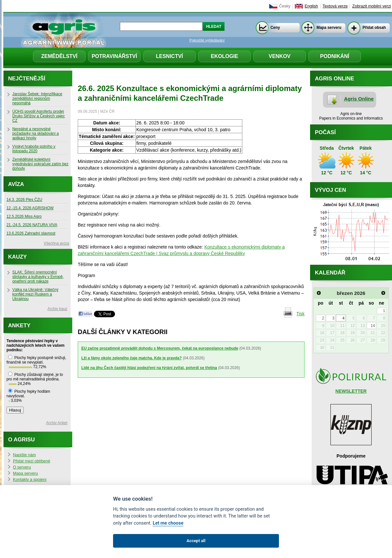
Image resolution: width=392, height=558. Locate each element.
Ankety (19, 325)
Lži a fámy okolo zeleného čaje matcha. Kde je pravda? (132, 358)
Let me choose (168, 523)
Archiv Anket (57, 423)
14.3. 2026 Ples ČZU (24, 200)
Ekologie (225, 56)
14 (373, 326)
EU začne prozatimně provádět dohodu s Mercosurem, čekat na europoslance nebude (160, 348)
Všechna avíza (56, 243)
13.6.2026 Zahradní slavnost (31, 233)
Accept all (196, 541)
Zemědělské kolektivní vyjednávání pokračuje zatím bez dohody (40, 164)
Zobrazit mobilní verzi (372, 6)
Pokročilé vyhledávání (207, 40)
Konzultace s (218, 247)
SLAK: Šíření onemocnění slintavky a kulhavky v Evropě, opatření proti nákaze (38, 277)
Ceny (275, 28)
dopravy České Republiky (219, 253)
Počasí (325, 132)
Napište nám (24, 455)
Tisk (300, 314)
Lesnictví (169, 56)
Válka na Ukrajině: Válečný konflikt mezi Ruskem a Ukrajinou (35, 294)
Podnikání (335, 56)
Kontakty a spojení (30, 480)
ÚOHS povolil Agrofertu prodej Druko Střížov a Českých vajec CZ (39, 116)
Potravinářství (114, 56)
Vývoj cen (330, 190)
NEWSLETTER (351, 391)
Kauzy (17, 257)
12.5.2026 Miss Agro (24, 216)
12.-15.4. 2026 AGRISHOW (30, 208)
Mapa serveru (329, 28)
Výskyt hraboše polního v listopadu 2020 (34, 149)
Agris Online (359, 99)
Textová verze (335, 6)
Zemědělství (59, 56)
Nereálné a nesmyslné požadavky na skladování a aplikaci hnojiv (35, 134)
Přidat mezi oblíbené (32, 461)
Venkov (280, 56)
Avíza (16, 184)
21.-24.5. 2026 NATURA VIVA (32, 225)
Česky (285, 6)
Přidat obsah (374, 28)
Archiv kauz (58, 309)
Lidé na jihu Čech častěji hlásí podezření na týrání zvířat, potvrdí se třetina (149, 368)
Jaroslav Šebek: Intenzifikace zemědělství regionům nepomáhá (37, 99)
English (311, 6)
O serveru (22, 467)
